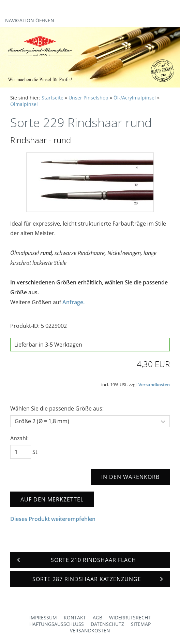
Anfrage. (73, 302)
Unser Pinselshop (88, 98)
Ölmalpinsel (24, 104)
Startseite (52, 98)
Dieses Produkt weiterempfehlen (53, 519)
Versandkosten (154, 385)
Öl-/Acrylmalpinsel (135, 98)
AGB (97, 618)
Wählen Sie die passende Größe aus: (57, 408)
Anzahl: (19, 438)
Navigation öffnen (30, 20)
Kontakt (75, 618)
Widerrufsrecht (130, 618)
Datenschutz (107, 624)
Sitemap (141, 624)
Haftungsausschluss (57, 624)
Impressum (43, 618)
